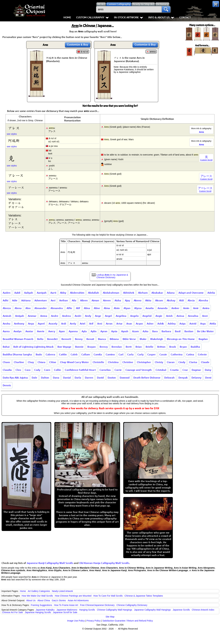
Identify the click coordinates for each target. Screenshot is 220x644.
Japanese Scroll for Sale (65, 612)
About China (44, 600)
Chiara (42, 362)
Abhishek (129, 293)
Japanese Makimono (67, 610)
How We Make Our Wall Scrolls (37, 596)
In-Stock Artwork (129, 17)
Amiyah (20, 316)
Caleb (74, 354)
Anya (31, 324)
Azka (145, 331)
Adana (171, 293)
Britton (161, 347)
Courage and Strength (139, 370)
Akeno (138, 300)
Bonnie (79, 347)
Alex (28, 308)
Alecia (191, 300)
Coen (47, 370)
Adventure (41, 300)
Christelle (98, 362)
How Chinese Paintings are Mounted (73, 596)
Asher (150, 324)
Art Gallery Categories (39, 591)
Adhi (5, 300)
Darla (78, 378)
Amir (196, 308)
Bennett (66, 339)
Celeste (202, 354)
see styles (12, 134)
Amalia (150, 308)
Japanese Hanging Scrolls (38, 612)
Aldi (181, 300)
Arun (129, 324)
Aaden (7, 293)
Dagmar (196, 370)
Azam (135, 331)
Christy (159, 362)
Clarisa (193, 362)
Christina (113, 362)
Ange (98, 316)
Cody (37, 370)
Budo (39, 354)
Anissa (180, 316)
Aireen (107, 300)
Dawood (125, 378)
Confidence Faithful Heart (80, 370)
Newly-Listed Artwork (62, 591)
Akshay (171, 300)
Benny (79, 339)
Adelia (211, 293)
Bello (40, 339)
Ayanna (73, 331)
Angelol (147, 316)
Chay (31, 362)
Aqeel (41, 324)
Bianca (102, 339)
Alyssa (138, 308)
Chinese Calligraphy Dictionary (132, 605)
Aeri (53, 300)
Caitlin (63, 354)
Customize (78, 45)
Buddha (195, 347)
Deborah (169, 378)
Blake (143, 339)
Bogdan (203, 339)
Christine (128, 362)
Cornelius (105, 370)
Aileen (84, 300)
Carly (140, 354)
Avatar (29, 331)
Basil (178, 331)
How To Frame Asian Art (66, 605)
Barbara (166, 331)
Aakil (17, 293)
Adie (15, 300)
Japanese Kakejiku (45, 610)
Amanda (163, 308)
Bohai (6, 347)
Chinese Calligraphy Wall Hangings (115, 610)
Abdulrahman (111, 293)
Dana (56, 378)
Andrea (66, 316)
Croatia (174, 370)
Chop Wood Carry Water (74, 362)
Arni (100, 324)
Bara (155, 331)
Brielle (150, 347)
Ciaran (171, 362)
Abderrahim (77, 293)
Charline (19, 362)
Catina (190, 354)
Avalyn (18, 331)
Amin (186, 308)
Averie (41, 331)
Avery (52, 331)
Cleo (18, 370)
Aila (74, 300)
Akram (159, 300)
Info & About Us (161, 17)
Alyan (127, 308)
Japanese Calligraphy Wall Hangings (152, 610)
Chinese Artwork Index (203, 610)
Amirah (7, 316)
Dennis (7, 385)
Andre (55, 316)
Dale (34, 378)
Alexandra (57, 308)
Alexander (41, 308)
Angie (159, 316)
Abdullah (94, 293)
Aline (97, 308)
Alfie (69, 308)
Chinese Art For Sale (12, 612)
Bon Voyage (64, 347)
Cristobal (161, 370)
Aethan (64, 300)
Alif (78, 308)
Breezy (104, 347)
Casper (152, 354)
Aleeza (7, 308)
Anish (169, 316)
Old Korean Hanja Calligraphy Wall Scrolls (104, 563)
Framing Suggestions (41, 605)
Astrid (193, 324)
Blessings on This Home (181, 339)
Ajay (127, 300)
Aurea (6, 331)
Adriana (26, 300)
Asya (203, 324)
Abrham (143, 293)
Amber (175, 308)
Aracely (53, 324)
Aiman (95, 300)
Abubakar (157, 293)
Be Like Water (205, 331)
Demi (208, 378)
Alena (18, 308)
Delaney (196, 378)
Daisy (208, 370)
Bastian (189, 331)
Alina (87, 308)
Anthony (19, 324)
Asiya (183, 324)
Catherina (177, 354)
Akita (148, 300)
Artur (119, 324)
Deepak (183, 378)
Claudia (7, 370)
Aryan (139, 324)
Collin (58, 370)
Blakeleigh (157, 339)
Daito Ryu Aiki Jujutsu (15, 378)
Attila (213, 324)
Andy (88, 316)
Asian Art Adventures (78, 600)
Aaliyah (29, 293)
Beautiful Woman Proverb (18, 339)
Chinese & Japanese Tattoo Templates (144, 596)
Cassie (163, 354)
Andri (78, 316)
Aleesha (203, 300)
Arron (109, 324)
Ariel (83, 324)
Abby (63, 293)
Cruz (185, 370)
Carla (130, 354)
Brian (139, 347)
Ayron (104, 331)
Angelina (121, 316)
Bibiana (114, 339)
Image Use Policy (76, 621)
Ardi (64, 324)
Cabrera (50, 354)
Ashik (161, 324)
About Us (31, 600)
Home (67, 17)
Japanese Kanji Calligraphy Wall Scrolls (50, 563)
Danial (67, 378)
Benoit (90, 339)
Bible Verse (129, 339)
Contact (185, 17)
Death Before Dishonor (147, 378)
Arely (73, 324)
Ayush (125, 331)
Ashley (172, 324)
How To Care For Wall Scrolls (108, 596)
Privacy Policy (94, 621)
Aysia (114, 331)
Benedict (52, 339)
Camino (110, 354)
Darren (89, 378)
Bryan (183, 347)
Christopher (144, 362)
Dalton (45, 378)
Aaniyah (42, 293)
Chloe (53, 362)
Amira (206, 308)
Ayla (84, 331)
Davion (112, 378)
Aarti (53, 293)
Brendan (117, 347)
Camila (98, 354)
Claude (205, 362)
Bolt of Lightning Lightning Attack (33, 347)
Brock (173, 347)
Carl (121, 354)
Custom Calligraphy (92, 17)
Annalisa (193, 316)
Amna (44, 316)
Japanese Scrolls (181, 610)
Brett (129, 347)
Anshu (6, 324)
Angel (108, 316)
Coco (28, 370)
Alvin (117, 308)
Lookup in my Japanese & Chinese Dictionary (112, 276)
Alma (107, 308)
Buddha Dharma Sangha (17, 354)
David (100, 378)
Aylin (94, 331)
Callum (86, 354)
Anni (205, 316)
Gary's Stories (59, 600)
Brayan (92, 347)
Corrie (118, 370)
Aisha (118, 300)
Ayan (62, 331)
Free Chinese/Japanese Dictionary (97, 605)
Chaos (6, 362)
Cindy (182, 362)
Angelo (134, 316)
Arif (91, 324)
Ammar (32, 316)
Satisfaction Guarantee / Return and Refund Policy (128, 621)
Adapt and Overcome (191, 293)
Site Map (110, 617)
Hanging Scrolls (87, 610)
